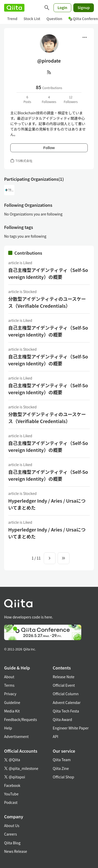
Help (8, 728)
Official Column (66, 694)
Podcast (11, 802)
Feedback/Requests (21, 719)
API (55, 736)
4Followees (49, 99)
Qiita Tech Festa (66, 711)
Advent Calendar (67, 702)
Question (54, 19)
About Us (12, 826)
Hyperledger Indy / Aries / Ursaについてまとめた (47, 504)
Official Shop (63, 777)
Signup (84, 7)
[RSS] (49, 72)
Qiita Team (62, 760)
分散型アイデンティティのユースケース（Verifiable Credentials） (47, 302)
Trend (12, 19)
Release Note (64, 677)
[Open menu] (85, 37)
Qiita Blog (12, 843)
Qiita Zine (61, 768)
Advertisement (16, 736)
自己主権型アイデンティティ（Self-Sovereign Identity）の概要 (48, 273)
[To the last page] (64, 558)
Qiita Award (62, 719)
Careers (10, 834)
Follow (49, 148)
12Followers (71, 99)
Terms (9, 685)
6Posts (27, 99)
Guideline (12, 702)
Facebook (12, 785)
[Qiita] (14, 8)
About (9, 677)
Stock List (32, 19)
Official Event (64, 685)
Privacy (10, 694)
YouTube (11, 794)
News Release (16, 851)
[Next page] (50, 558)
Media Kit (12, 711)
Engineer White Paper (71, 728)
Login (63, 7)
